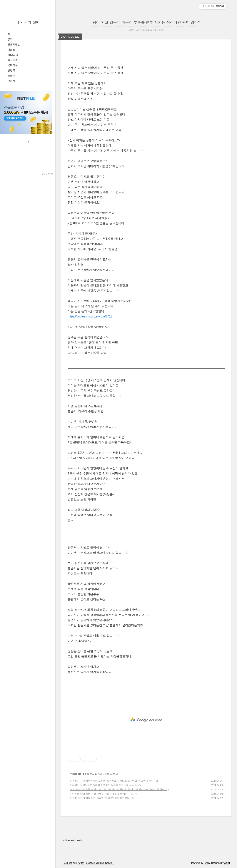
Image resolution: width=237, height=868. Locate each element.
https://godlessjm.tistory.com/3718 (90, 316)
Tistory (207, 863)
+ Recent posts (73, 840)
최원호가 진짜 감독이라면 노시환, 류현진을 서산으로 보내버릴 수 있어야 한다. (112, 781)
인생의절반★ (77, 774)
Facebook (90, 863)
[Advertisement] (146, 720)
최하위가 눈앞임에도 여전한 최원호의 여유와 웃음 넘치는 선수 (103, 785)
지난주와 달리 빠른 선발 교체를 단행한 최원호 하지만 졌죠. (102, 794)
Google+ (109, 863)
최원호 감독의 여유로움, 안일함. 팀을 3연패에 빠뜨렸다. (100, 798)
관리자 (11, 81)
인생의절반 (14, 44)
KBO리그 (13, 55)
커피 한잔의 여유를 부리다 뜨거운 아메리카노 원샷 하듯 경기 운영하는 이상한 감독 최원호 (118, 789)
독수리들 (92, 774)
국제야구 (13, 65)
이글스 (11, 50)
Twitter (80, 863)
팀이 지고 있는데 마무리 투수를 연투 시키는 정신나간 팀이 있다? (146, 22)
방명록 (11, 70)
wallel (227, 863)
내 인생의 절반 (28, 22)
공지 (10, 39)
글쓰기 (11, 76)
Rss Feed (67, 863)
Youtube (100, 863)
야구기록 (13, 60)
